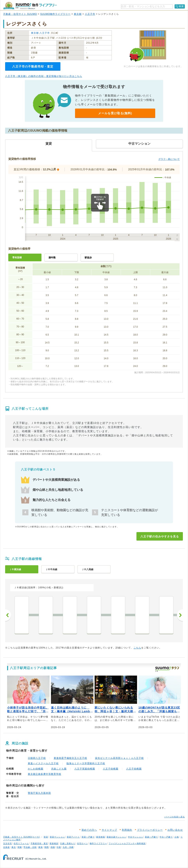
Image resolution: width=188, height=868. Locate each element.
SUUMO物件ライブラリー (55, 14)
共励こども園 (59, 769)
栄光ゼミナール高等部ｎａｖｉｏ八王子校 (119, 758)
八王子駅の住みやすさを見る (160, 536)
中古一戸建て (166, 837)
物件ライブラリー (98, 843)
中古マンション (136, 837)
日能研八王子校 (37, 758)
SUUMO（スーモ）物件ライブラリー (30, 6)
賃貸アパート (73, 837)
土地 (177, 837)
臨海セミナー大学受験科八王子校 (86, 763)
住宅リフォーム (21, 843)
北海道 (6, 847)
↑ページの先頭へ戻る (174, 817)
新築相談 (54, 843)
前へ (8, 615)
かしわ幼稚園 (36, 769)
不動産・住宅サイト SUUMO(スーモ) (22, 837)
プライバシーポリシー (150, 830)
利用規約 (127, 830)
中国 (59, 847)
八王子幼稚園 (111, 769)
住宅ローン (82, 843)
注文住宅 (8, 843)
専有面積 (17, 258)
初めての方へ (89, 830)
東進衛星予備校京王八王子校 (70, 758)
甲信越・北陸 (30, 847)
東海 (40, 847)
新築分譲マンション (116, 837)
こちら (137, 648)
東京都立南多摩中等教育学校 (45, 774)
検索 (181, 6)
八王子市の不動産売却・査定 (33, 66)
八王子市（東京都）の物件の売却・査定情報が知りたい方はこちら (44, 76)
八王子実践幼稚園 (85, 769)
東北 (14, 847)
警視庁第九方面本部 (39, 793)
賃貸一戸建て (88, 837)
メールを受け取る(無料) (115, 113)
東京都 (78, 14)
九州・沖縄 (68, 847)
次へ (180, 615)
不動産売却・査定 (39, 843)
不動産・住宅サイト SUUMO (20, 14)
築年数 (52, 258)
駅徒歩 (88, 258)
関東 (20, 847)
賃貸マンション (57, 837)
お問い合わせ (175, 830)
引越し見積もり (68, 843)
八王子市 (90, 14)
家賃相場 (101, 837)
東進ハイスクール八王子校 (43, 763)
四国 (53, 847)
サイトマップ (109, 830)
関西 (47, 847)
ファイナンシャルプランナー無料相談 (127, 843)
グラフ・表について (169, 159)
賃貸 (46, 837)
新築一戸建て (151, 837)
